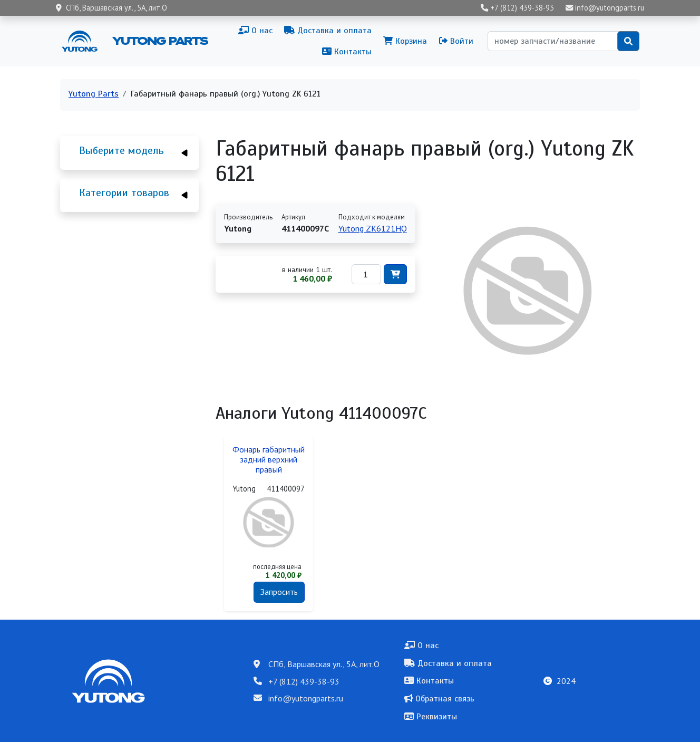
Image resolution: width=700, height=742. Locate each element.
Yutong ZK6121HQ (373, 228)
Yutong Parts (159, 41)
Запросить (279, 592)
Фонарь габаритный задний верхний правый (269, 460)
